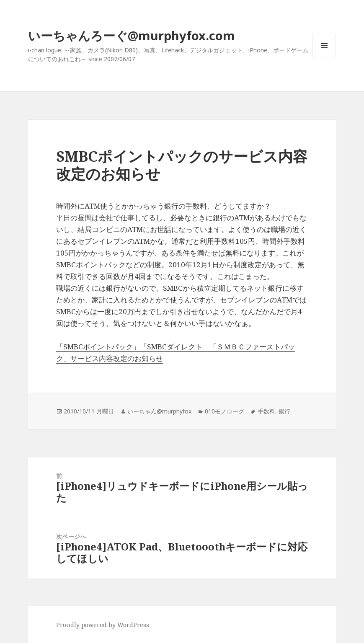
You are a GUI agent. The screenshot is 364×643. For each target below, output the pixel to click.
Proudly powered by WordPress (103, 625)
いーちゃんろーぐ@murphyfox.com (132, 35)
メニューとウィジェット (324, 57)
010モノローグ (225, 411)
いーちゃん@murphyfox (159, 411)
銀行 (284, 411)
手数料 (266, 411)
